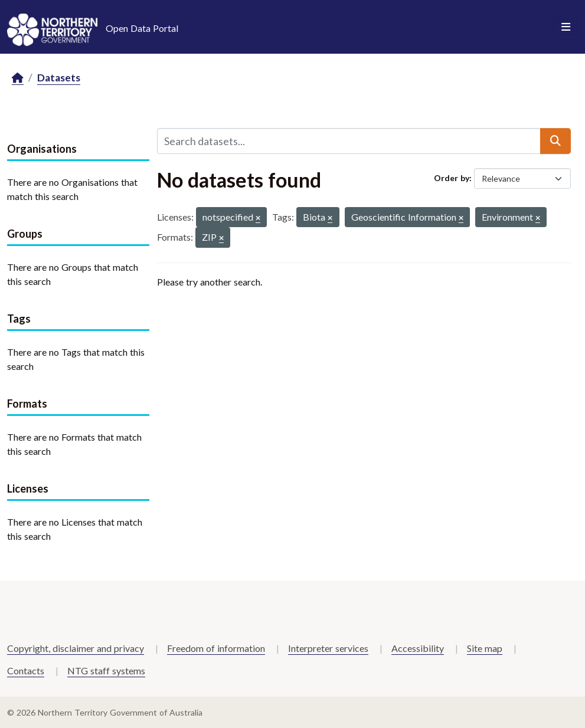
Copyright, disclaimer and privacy (76, 648)
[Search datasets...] (349, 141)
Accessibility (418, 648)
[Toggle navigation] (566, 27)
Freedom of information (216, 648)
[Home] (18, 78)
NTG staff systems (106, 670)
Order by (452, 178)
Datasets (59, 78)
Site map (485, 648)
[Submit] (555, 141)
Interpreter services (328, 648)
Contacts (26, 670)
